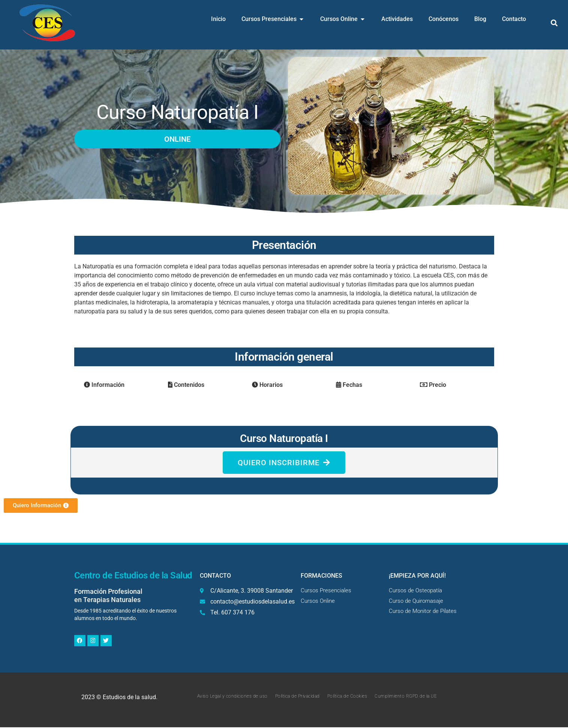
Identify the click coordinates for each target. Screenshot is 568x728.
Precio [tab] (433, 385)
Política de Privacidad (297, 697)
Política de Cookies (347, 697)
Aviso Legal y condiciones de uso (232, 697)
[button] (554, 23)
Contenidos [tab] (186, 385)
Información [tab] (104, 385)
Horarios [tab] (267, 385)
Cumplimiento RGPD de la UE (406, 697)
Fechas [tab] (349, 385)
